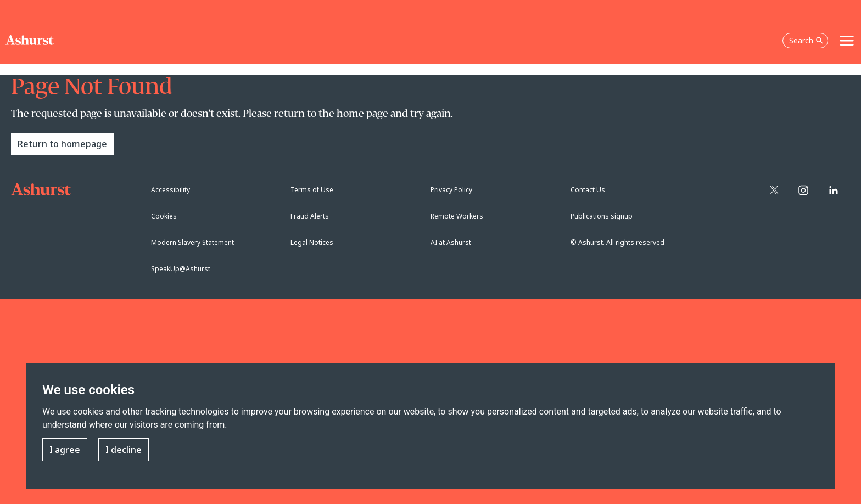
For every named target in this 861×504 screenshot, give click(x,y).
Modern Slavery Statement (192, 242)
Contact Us (588, 190)
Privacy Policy (451, 190)
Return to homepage (62, 144)
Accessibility (170, 190)
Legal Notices (312, 242)
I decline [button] (124, 450)
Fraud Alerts (310, 216)
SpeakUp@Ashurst (181, 269)
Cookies (164, 216)
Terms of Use (312, 190)
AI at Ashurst (451, 242)
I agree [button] (65, 450)
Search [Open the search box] (806, 40)
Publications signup (602, 216)
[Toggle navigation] (847, 41)
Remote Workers (457, 216)
